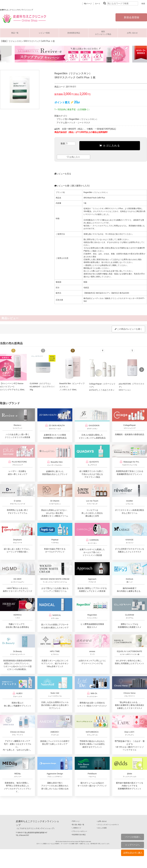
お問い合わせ (132, 33)
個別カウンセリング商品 (103, 33)
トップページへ (132, 845)
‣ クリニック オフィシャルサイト (108, 825)
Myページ (88, 4)
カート (98, 4)
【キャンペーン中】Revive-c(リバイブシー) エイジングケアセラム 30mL (12, 387)
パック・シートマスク (80, 123)
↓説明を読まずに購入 (133, 853)
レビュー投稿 (44, 33)
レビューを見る (63, 174)
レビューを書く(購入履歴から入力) (72, 186)
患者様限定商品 (74, 33)
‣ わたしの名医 (102, 828)
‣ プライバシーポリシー (79, 831)
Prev (4, 370)
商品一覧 (15, 33)
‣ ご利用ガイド (76, 828)
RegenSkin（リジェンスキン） (84, 119)
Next (142, 370)
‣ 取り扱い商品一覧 (78, 825)
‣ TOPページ (75, 821)
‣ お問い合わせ (102, 821)
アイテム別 (62, 123)
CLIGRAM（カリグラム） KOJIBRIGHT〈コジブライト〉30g (43, 387)
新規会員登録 (131, 17)
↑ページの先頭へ (133, 837)
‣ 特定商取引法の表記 (78, 835)
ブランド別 (62, 119)
